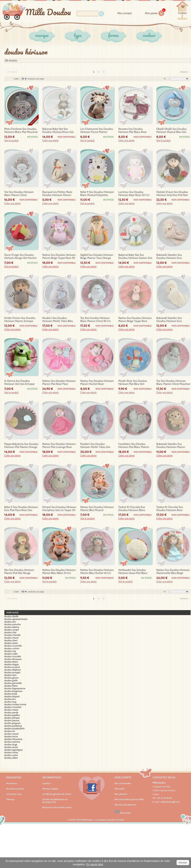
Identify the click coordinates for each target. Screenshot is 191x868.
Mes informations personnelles (129, 799)
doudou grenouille (13, 683)
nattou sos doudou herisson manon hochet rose (97, 382)
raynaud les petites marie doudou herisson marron (57, 194)
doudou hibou (11, 686)
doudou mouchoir (13, 707)
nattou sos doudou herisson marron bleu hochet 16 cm (97, 572)
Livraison (47, 783)
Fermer (183, 863)
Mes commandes (123, 783)
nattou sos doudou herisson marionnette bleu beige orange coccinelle (173, 572)
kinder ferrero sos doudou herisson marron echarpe (20, 320)
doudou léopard (12, 696)
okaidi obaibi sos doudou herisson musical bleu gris (172, 130)
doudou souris (11, 747)
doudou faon (11, 675)
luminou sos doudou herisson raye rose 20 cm (134, 194)
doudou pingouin (13, 723)
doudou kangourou (13, 691)
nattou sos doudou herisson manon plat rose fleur (59, 382)
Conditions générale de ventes (57, 794)
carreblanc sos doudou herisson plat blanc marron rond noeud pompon (134, 446)
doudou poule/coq (13, 726)
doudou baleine (12, 627)
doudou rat (10, 731)
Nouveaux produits (15, 789)
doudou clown (11, 643)
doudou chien (11, 640)
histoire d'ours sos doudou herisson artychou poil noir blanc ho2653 (172, 194)
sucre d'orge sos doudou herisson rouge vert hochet (21, 256)
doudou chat (10, 632)
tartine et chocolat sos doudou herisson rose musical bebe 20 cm (170, 509)
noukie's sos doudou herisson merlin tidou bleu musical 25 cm (58, 320)
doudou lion (10, 699)
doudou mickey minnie (15, 704)
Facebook (92, 788)
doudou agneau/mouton (16, 619)
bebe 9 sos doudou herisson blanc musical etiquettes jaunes (97, 194)
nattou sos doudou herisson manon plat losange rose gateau (59, 446)
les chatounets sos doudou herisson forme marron (97, 130)
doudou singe (11, 744)
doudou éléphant (13, 670)
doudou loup (10, 702)
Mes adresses (121, 794)
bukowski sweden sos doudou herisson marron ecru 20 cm (171, 446)
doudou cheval (11, 638)
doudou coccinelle (13, 646)
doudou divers (11, 662)
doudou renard (11, 734)
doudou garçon (12, 678)
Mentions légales (50, 789)
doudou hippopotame (15, 688)
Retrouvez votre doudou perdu (57, 807)
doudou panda (11, 712)
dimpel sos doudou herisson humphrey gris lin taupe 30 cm (59, 509)
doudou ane (10, 622)
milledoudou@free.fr (170, 802)
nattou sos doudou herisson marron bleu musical (97, 509)
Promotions (12, 783)
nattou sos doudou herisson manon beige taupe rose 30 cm (59, 257)
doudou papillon (12, 715)
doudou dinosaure (13, 659)
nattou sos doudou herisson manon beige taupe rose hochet (135, 320)
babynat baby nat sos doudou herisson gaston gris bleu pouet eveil (135, 257)
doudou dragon (12, 664)
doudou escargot (12, 672)
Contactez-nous (14, 794)
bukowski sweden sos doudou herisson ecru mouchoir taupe (169, 257)
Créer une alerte (51, 141)
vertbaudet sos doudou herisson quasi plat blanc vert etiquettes (133, 572)
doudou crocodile (13, 656)
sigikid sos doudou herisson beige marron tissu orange (97, 256)
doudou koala (11, 694)
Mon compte (124, 13)
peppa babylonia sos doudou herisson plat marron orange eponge (21, 446)
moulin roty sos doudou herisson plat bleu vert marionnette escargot (133, 383)
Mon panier (155, 13)
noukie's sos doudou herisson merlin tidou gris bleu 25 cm (95, 446)
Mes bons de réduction (126, 805)
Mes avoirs (120, 789)
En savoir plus (95, 864)
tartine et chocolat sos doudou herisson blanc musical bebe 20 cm (132, 509)
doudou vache (11, 755)
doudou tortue (11, 752)
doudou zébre (11, 758)
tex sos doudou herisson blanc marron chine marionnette (19, 194)
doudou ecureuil (12, 667)
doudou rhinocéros (13, 739)
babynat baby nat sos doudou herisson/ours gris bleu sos (58, 131)
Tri (165, 79)
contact (182, 13)
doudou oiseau (11, 710)
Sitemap (10, 799)
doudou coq (10, 651)
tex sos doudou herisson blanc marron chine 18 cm (96, 320)
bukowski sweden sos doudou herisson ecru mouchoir (169, 320)
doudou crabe (11, 654)
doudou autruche (13, 624)
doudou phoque (12, 718)
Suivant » (185, 72)
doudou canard (12, 630)
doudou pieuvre (12, 720)
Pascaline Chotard (115, 820)
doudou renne (11, 736)
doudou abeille (11, 616)
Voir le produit (11, 141)
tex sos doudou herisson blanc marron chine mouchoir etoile (173, 383)
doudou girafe (11, 680)
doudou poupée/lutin (15, 728)
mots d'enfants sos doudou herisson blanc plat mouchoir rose (21, 131)
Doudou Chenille (12, 635)
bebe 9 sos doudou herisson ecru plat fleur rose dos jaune (21, 509)
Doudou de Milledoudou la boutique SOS (55, 801)
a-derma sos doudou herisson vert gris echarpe (19, 382)
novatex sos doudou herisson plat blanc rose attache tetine (133, 131)
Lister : (17, 79)
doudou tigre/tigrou (14, 750)
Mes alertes (123, 811)
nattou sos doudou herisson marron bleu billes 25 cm (59, 572)
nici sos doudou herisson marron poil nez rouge (19, 572)
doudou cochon (12, 648)
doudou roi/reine (12, 742)
